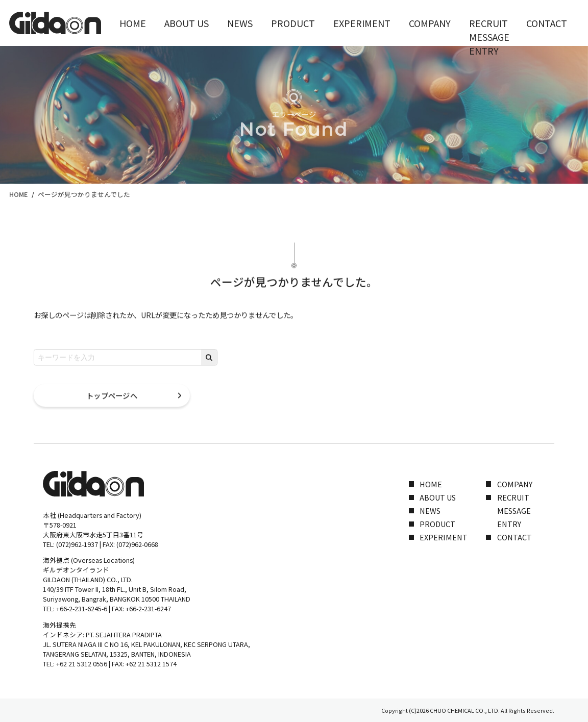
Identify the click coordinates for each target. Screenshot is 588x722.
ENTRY (509, 524)
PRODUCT (269, 23)
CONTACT (484, 23)
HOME (130, 23)
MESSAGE (514, 511)
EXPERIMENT (327, 23)
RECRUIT (434, 23)
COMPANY (384, 23)
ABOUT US (176, 23)
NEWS (223, 23)
